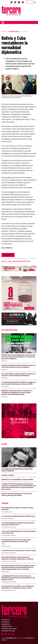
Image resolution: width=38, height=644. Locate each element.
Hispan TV (5, 31)
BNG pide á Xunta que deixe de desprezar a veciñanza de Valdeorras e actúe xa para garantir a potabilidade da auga (17, 392)
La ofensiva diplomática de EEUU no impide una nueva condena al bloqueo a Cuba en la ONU (19, 383)
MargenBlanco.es (11, 638)
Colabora (6, 622)
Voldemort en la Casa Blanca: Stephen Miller (17, 479)
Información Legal (9, 628)
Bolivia (4, 261)
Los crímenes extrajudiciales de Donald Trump (18, 516)
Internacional (14, 31)
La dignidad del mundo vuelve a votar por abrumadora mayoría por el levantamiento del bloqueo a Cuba (18, 578)
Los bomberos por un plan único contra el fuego (19, 550)
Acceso (4, 640)
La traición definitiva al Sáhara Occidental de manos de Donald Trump (18, 524)
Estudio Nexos (29, 638)
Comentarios (7, 626)
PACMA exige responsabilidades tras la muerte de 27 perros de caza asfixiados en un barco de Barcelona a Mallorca (18, 357)
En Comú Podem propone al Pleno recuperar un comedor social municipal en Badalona (18, 375)
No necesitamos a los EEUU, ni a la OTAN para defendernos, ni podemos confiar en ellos (18, 587)
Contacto (6, 620)
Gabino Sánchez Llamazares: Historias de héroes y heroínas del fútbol (17, 494)
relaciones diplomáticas (21, 261)
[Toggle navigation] (3, 22)
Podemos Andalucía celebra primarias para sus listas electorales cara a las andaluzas (18, 366)
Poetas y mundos (8, 475)
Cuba (10, 261)
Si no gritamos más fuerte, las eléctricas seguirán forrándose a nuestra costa (16, 541)
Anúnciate (6, 624)
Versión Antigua (8, 631)
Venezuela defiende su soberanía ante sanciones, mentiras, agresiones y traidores (17, 558)
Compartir (8, 255)
